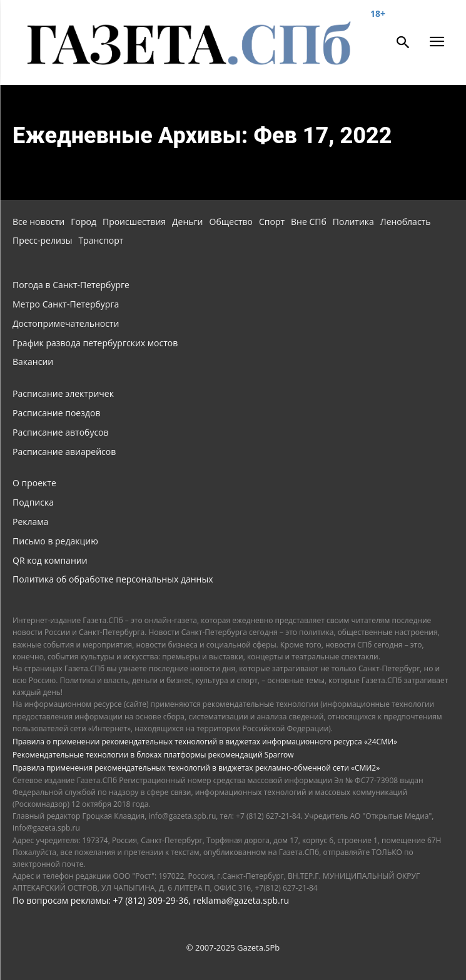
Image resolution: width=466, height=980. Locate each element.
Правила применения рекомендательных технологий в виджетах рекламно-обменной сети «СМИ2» (196, 768)
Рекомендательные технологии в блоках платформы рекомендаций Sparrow (153, 755)
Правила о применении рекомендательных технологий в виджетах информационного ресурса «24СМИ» (205, 742)
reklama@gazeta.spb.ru (241, 900)
